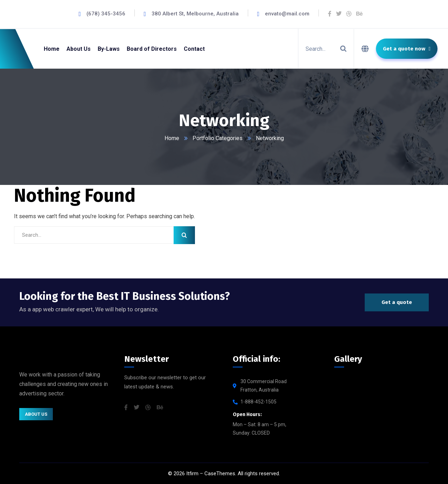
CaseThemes (220, 473)
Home (172, 138)
